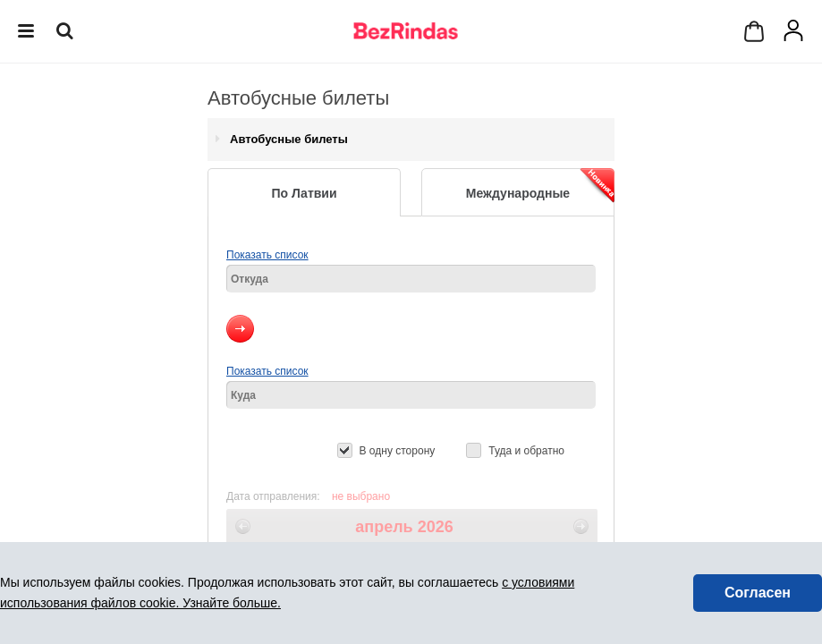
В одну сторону (398, 451)
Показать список (267, 255)
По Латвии (304, 193)
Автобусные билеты (289, 139)
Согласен (758, 593)
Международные (540, 186)
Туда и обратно (526, 451)
